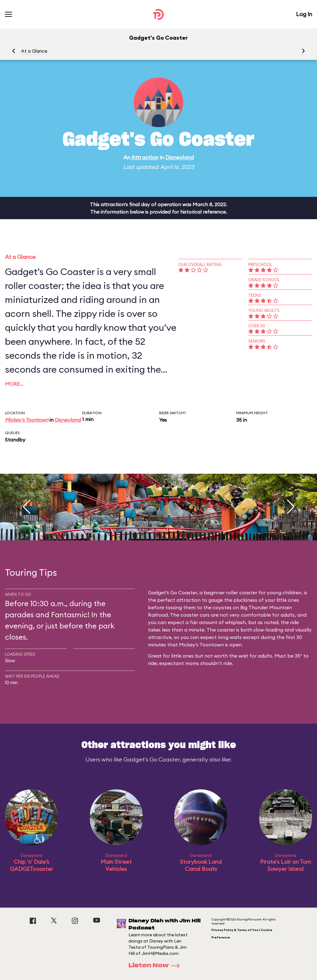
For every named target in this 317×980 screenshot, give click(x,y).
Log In (304, 14)
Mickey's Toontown (27, 420)
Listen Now (156, 966)
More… (14, 384)
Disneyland (180, 157)
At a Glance (34, 51)
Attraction (145, 157)
